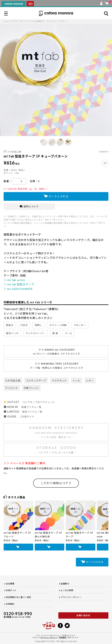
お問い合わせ (83, 615)
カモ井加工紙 (14, 152)
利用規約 (10, 604)
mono (6, 21)
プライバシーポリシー (71, 597)
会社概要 (10, 584)
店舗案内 (65, 584)
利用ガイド (11, 590)
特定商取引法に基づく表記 (19, 597)
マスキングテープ (20, 21)
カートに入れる (59, 196)
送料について (29, 206)
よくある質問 (67, 590)
